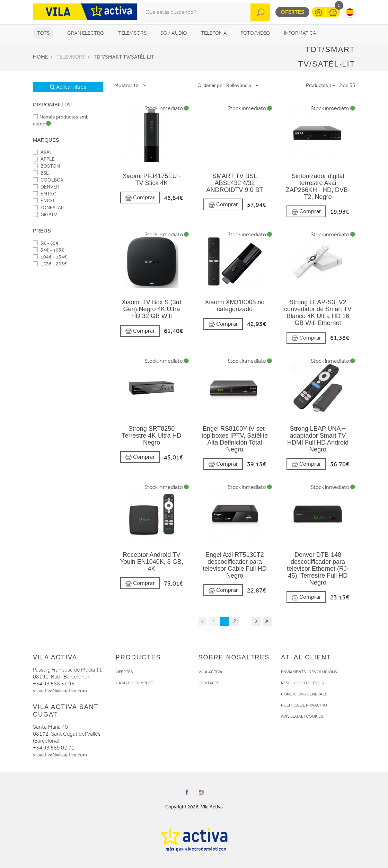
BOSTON (46, 166)
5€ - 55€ (46, 243)
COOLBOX (48, 180)
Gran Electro (86, 33)
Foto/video (255, 33)
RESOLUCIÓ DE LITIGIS (302, 683)
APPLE (44, 159)
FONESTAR (48, 208)
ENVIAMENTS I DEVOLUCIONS (309, 672)
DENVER (46, 187)
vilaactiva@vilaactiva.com (60, 691)
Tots (43, 33)
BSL (41, 173)
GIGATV (45, 215)
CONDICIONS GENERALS (304, 694)
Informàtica (300, 33)
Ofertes (292, 12)
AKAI (42, 152)
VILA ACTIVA (210, 672)
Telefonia (214, 33)
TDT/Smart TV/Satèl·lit (124, 57)
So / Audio (174, 33)
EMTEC (45, 194)
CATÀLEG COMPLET (134, 683)
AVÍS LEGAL (292, 716)
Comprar (140, 198)
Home (40, 57)
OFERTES (124, 672)
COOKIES (315, 716)
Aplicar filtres (68, 87)
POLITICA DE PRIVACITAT (304, 705)
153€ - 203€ (50, 264)
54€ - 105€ (48, 250)
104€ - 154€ (50, 257)
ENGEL (44, 201)
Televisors (132, 33)
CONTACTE (209, 683)
